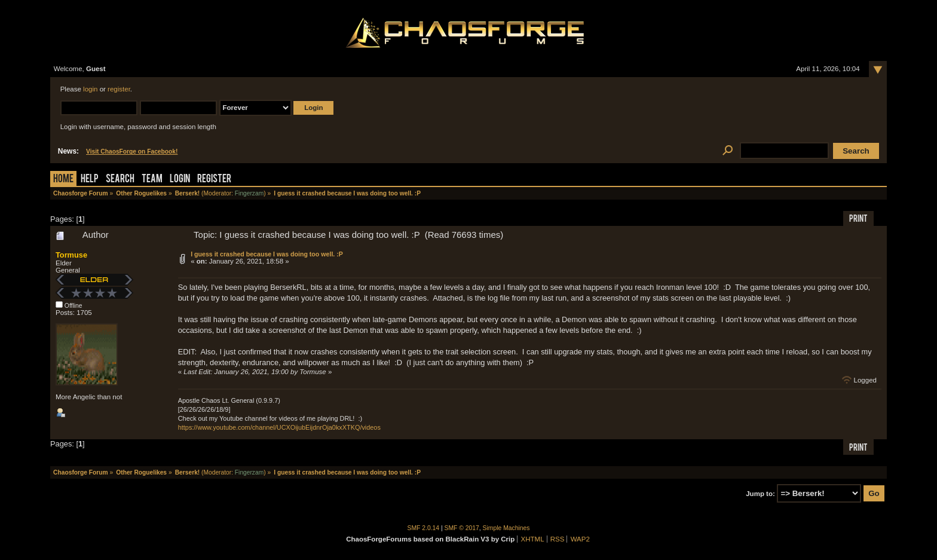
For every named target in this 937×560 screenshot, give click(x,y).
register (119, 89)
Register (214, 180)
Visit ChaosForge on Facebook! (132, 152)
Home (63, 180)
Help (90, 180)
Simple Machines (506, 528)
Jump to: (760, 494)
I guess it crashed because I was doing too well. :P (267, 254)
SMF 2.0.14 (424, 528)
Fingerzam (249, 193)
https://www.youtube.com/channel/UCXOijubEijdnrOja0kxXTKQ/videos (279, 427)
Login (180, 180)
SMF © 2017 (462, 528)
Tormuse (71, 255)
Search (120, 180)
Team (152, 180)
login (90, 89)
